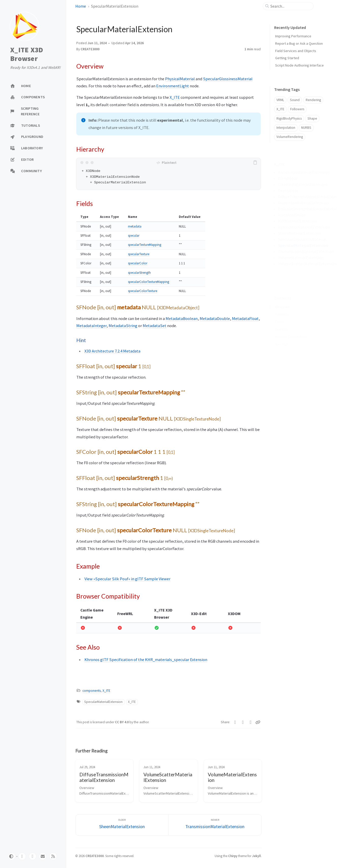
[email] (43, 856)
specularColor (138, 263)
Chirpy (233, 856)
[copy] (256, 163)
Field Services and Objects (296, 51)
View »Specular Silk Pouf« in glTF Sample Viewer (127, 579)
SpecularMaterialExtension (103, 702)
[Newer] (215, 825)
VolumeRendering (290, 137)
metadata (135, 226)
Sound (295, 100)
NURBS (306, 128)
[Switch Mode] (12, 856)
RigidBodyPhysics (289, 118)
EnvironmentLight (173, 86)
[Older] (122, 825)
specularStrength (139, 273)
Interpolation (286, 128)
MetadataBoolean (182, 318)
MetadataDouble (215, 318)
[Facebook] (243, 722)
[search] (290, 6)
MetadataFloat (245, 318)
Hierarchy (282, 306)
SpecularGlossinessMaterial (228, 79)
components (92, 691)
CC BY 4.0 (122, 722)
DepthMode (288, 190)
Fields (279, 314)
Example (282, 322)
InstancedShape (292, 215)
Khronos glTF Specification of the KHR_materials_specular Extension (146, 660)
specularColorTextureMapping (149, 282)
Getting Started (287, 58)
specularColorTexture (143, 291)
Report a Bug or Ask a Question (299, 43)
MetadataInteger (91, 326)
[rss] (53, 856)
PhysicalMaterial (180, 79)
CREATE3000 (90, 49)
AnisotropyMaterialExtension (304, 172)
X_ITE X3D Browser (27, 54)
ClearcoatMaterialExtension (303, 184)
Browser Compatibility (291, 329)
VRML (280, 100)
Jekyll (257, 856)
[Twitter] (235, 722)
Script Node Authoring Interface (299, 65)
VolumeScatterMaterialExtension (307, 264)
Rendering (313, 100)
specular (134, 236)
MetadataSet (155, 326)
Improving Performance (293, 36)
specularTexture (139, 254)
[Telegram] (251, 722)
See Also (282, 337)
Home (81, 6)
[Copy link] (258, 722)
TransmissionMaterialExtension (306, 251)
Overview (282, 299)
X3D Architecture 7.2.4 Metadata (112, 351)
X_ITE (175, 97)
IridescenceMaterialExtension (304, 227)
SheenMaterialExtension (299, 233)
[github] (22, 856)
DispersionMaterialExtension (303, 203)
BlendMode (288, 178)
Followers (297, 109)
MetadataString (123, 326)
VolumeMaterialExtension (301, 258)
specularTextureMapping (145, 245)
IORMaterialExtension (297, 221)
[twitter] (33, 856)
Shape (312, 118)
